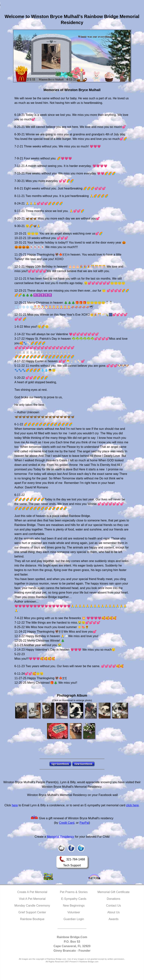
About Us (114, 912)
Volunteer (74, 912)
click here (132, 805)
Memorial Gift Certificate (114, 892)
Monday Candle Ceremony (32, 906)
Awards (114, 919)
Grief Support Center (32, 912)
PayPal (84, 823)
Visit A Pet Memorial (32, 899)
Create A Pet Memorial (32, 892)
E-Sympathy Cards (74, 899)
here (15, 805)
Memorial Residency (60, 837)
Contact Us (114, 906)
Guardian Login (74, 919)
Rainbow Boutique (32, 919)
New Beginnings (74, 906)
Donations (113, 899)
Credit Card (67, 823)
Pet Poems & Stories (74, 892)
